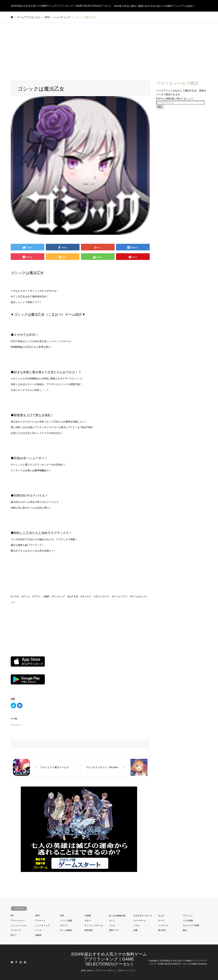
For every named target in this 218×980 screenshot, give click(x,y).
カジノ (112, 921)
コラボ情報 (188, 921)
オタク (88, 921)
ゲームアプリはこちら (29, 17)
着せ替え (162, 930)
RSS (25, 962)
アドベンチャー (18, 921)
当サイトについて (127, 970)
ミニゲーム (163, 925)
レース (38, 930)
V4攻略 (88, 916)
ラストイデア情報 (191, 925)
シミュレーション (19, 925)
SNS (62, 916)
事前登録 (89, 930)
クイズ (161, 921)
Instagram (21, 962)
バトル (112, 925)
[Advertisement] (109, 48)
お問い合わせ (87, 970)
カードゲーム (140, 921)
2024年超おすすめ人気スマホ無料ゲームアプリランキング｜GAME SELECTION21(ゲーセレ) (109, 959)
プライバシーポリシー (106, 970)
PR (12, 916)
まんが (161, 916)
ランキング (16, 930)
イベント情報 (66, 921)
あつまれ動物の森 (117, 916)
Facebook (16, 962)
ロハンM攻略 (66, 930)
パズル (137, 925)
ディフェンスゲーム (94, 925)
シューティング (42, 925)
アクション (188, 916)
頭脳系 (38, 935)
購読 (160, 107)
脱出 (185, 930)
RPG (37, 916)
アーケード (40, 921)
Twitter (12, 962)
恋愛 (136, 930)
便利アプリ (114, 930)
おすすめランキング (143, 916)
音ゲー (14, 935)
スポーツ (64, 925)
